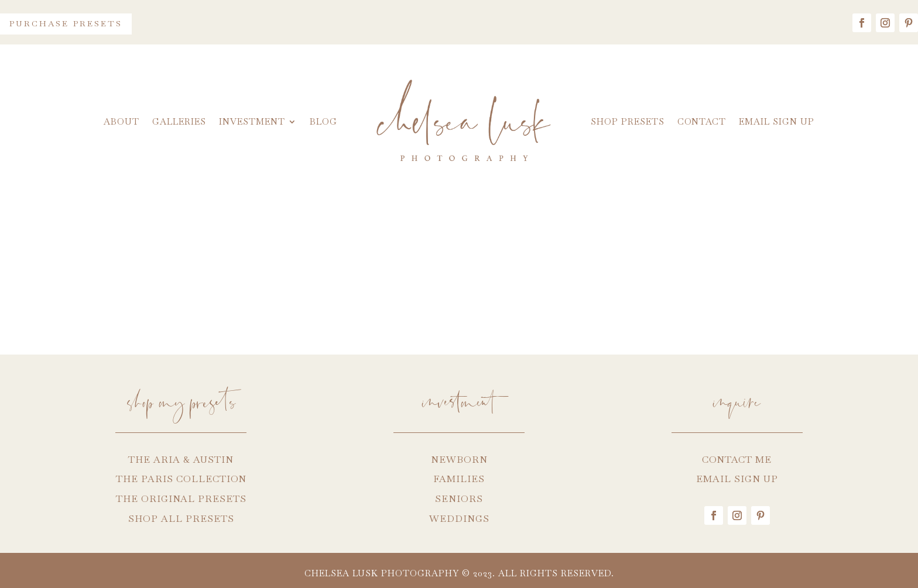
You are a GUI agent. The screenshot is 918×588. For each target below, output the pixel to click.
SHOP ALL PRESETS (181, 519)
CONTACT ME (737, 460)
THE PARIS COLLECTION (181, 479)
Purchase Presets (66, 23)
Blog (323, 121)
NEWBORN (459, 460)
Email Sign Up (777, 121)
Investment (252, 121)
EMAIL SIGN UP (737, 479)
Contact (702, 121)
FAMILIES (459, 479)
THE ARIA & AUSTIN (181, 460)
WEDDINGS (459, 519)
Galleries (179, 121)
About (121, 121)
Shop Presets (628, 121)
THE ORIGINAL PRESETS (181, 499)
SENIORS (459, 499)
